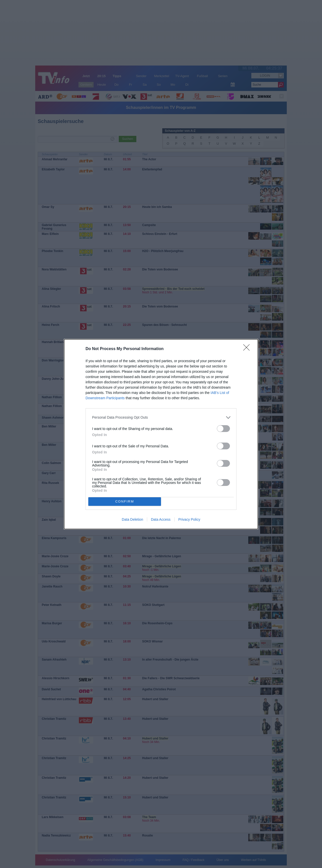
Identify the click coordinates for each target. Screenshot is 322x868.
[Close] (248, 349)
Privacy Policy (189, 519)
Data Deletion (132, 519)
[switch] (223, 429)
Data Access (161, 519)
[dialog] (161, 434)
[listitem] (161, 417)
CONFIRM (125, 501)
